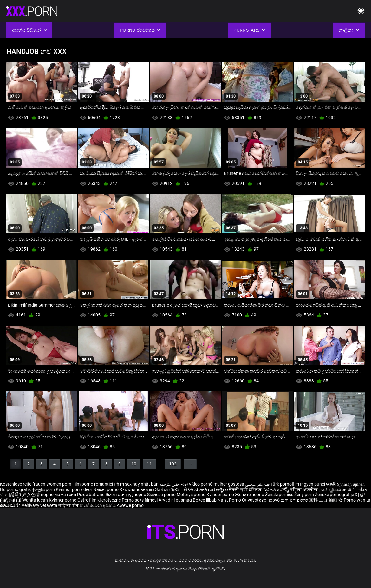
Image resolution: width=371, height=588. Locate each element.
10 (134, 464)
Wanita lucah (36, 500)
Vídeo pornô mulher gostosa (216, 484)
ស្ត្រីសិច (16, 495)
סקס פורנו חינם (294, 500)
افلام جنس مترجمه (174, 484)
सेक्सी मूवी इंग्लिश (245, 489)
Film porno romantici (93, 484)
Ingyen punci (312, 484)
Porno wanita (357, 500)
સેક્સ (189, 489)
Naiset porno (106, 489)
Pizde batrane (91, 495)
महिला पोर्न (69, 505)
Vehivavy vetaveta (40, 505)
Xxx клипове (132, 489)
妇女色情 (32, 495)
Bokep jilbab (205, 500)
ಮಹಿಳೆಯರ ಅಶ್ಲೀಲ (212, 489)
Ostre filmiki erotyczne (99, 500)
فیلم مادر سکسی (257, 484)
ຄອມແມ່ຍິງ (11, 505)
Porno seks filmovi (140, 500)
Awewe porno (130, 505)
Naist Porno (230, 500)
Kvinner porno (63, 500)
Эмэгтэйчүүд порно (126, 495)
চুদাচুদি (331, 484)
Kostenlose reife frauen (23, 484)
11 (149, 464)
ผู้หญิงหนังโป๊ (11, 500)
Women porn (59, 484)
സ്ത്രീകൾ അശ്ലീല (343, 489)
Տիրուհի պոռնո (351, 484)
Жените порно (250, 495)
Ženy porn (305, 495)
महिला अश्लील (304, 489)
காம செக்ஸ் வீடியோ (164, 489)
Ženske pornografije (335, 495)
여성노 (361, 495)
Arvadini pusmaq (176, 500)
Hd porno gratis (15, 489)
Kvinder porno (221, 495)
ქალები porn (44, 489)
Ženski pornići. (280, 495)
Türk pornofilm (285, 484)
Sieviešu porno (162, 495)
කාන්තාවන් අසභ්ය (98, 505)
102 (173, 464)
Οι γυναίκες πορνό (261, 500)
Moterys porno (192, 495)
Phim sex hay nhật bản (136, 484)
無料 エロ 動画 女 (326, 500)
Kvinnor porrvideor (75, 489)
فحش (323, 489)
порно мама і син (59, 495)
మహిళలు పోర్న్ (276, 489)
